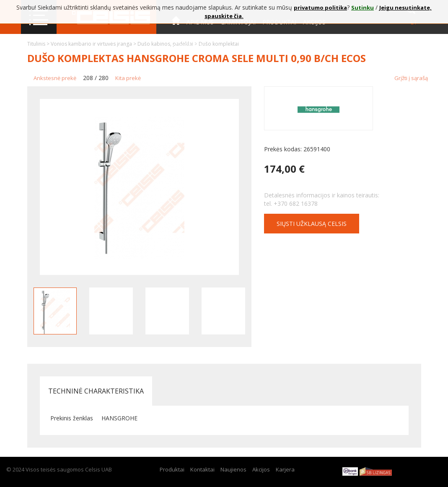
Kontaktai (188, 45)
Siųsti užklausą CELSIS (312, 224)
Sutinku (363, 8)
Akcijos (261, 469)
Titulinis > (39, 44)
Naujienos (233, 469)
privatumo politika (320, 8)
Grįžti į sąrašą (411, 78)
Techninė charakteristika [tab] (96, 391)
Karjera (285, 469)
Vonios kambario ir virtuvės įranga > (94, 44)
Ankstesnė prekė (55, 78)
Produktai (172, 469)
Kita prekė (128, 78)
